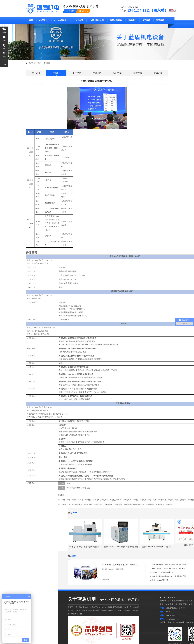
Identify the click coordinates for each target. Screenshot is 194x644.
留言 (4, 57)
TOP (4, 65)
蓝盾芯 (84, 11)
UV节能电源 (78, 20)
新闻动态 (132, 20)
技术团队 (97, 73)
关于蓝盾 (146, 20)
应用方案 (117, 73)
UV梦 (70, 11)
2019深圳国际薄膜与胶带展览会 (78, 488)
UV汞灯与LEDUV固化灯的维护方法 (162, 572)
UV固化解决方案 (97, 20)
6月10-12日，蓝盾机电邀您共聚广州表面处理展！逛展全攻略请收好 (121, 565)
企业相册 (47, 63)
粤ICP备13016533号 (176, 622)
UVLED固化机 (60, 20)
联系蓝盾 (160, 20)
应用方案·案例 (116, 20)
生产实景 (77, 73)
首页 (31, 20)
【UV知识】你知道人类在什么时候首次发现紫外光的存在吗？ (169, 564)
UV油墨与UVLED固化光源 (159, 580)
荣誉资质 (138, 73)
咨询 (4, 40)
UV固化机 (43, 20)
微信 (4, 32)
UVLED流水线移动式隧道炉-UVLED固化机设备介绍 (168, 576)
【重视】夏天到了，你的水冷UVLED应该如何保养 (167, 568)
